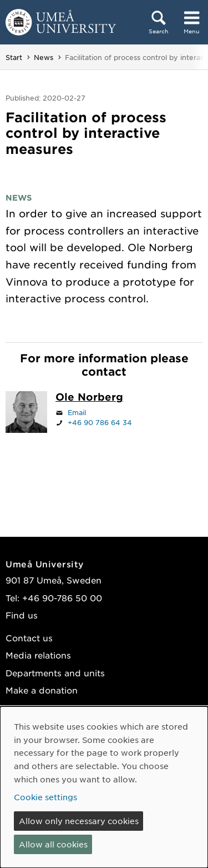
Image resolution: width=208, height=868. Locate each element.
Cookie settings (45, 797)
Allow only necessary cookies (79, 821)
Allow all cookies (53, 844)
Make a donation (42, 690)
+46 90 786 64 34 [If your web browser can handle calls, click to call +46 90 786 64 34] (100, 422)
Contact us (29, 638)
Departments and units (55, 673)
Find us (22, 615)
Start (14, 57)
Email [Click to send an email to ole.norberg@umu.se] (77, 412)
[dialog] (104, 787)
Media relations (38, 655)
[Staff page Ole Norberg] (89, 398)
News (44, 57)
